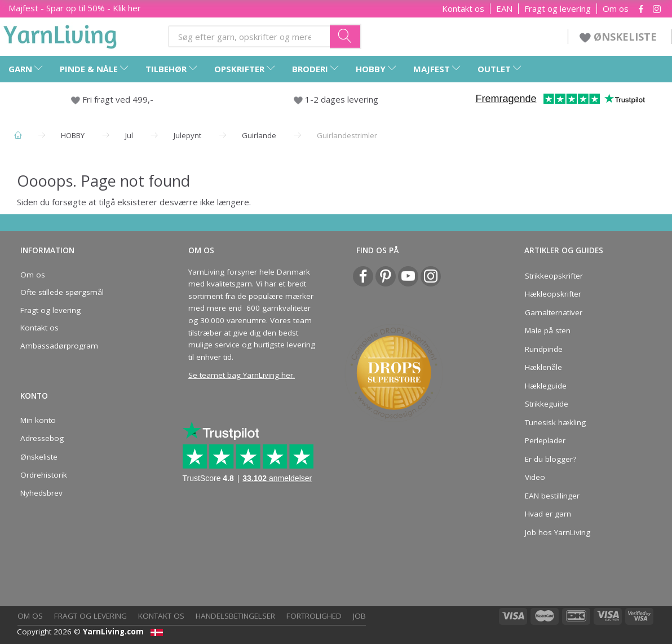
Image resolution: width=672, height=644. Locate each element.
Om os (616, 9)
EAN (504, 9)
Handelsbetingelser (235, 616)
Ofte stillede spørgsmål (62, 292)
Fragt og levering (558, 9)
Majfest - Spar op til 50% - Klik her (75, 8)
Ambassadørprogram (59, 346)
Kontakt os (463, 9)
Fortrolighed (314, 616)
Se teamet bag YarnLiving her (241, 375)
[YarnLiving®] (60, 34)
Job (359, 616)
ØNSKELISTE (620, 37)
